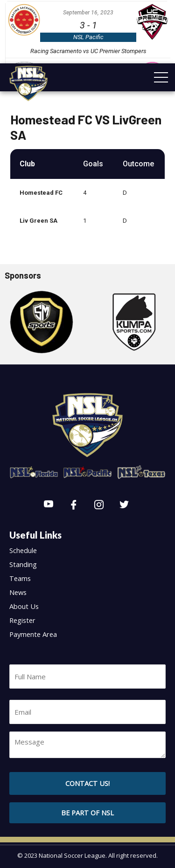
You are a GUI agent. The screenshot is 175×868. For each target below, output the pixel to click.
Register (22, 620)
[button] (87, 813)
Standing (23, 564)
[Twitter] (124, 505)
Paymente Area (33, 634)
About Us (24, 606)
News (18, 592)
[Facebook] (74, 505)
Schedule (23, 550)
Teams (20, 578)
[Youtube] (49, 505)
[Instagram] (99, 505)
